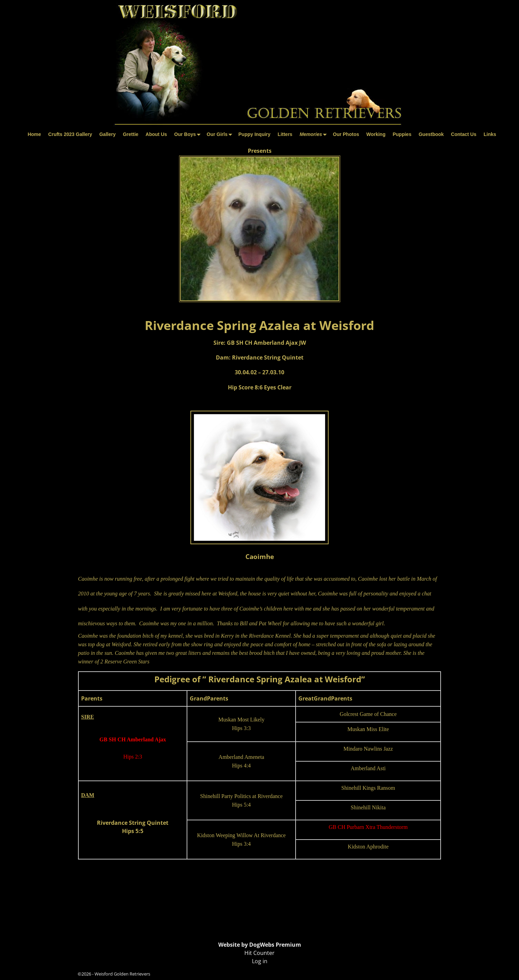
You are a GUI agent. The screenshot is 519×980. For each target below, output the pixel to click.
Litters (285, 134)
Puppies (402, 134)
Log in (260, 961)
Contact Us (464, 134)
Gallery (107, 134)
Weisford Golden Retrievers (122, 974)
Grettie (130, 134)
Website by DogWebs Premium (260, 945)
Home (34, 134)
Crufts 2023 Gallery (70, 134)
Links (490, 134)
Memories (314, 134)
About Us (156, 134)
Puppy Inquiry (255, 134)
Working (376, 134)
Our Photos (346, 134)
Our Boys (189, 134)
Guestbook (431, 134)
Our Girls (221, 134)
